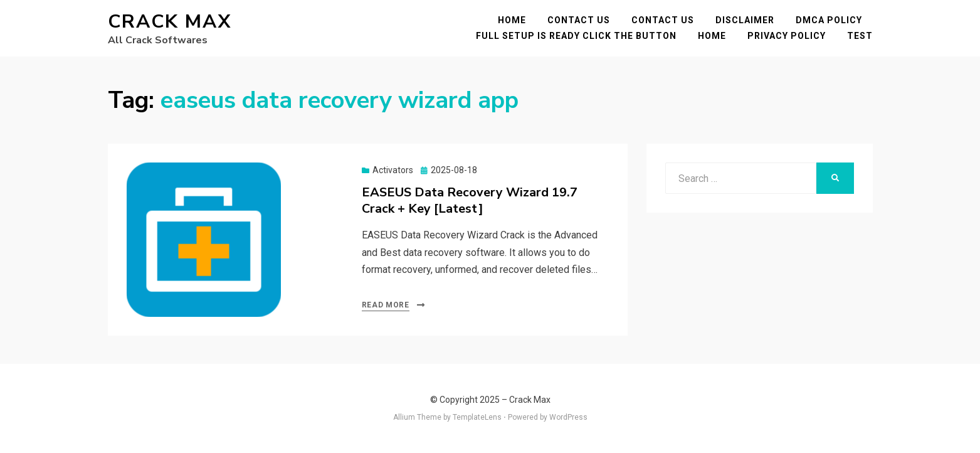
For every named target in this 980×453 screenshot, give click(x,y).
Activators (393, 170)
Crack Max (170, 22)
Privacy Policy (787, 36)
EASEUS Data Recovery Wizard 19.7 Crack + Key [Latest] (470, 200)
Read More (386, 305)
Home (512, 20)
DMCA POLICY (829, 20)
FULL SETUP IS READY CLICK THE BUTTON (576, 36)
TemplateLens (477, 417)
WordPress (568, 417)
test (860, 36)
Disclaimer (745, 20)
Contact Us (579, 20)
